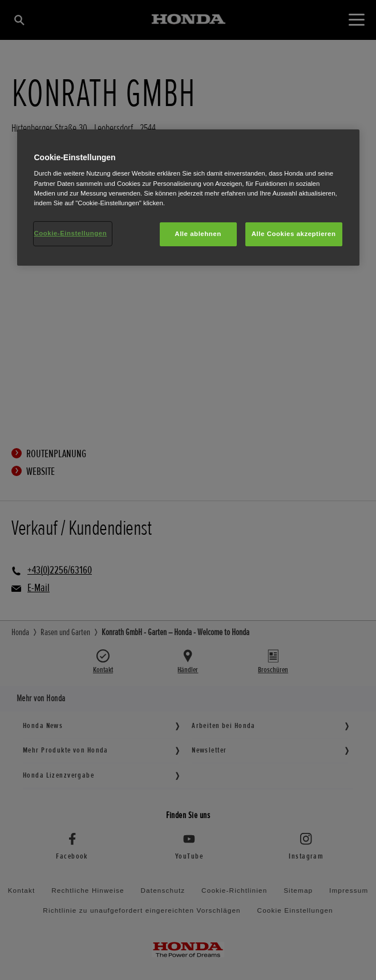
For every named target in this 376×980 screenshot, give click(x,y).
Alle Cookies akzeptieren (294, 234)
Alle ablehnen (198, 234)
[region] (188, 198)
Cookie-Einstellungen (71, 233)
